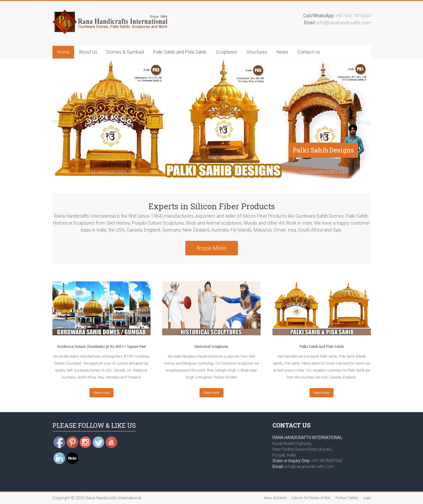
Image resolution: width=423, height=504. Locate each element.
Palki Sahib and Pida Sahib (180, 52)
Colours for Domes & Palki (311, 498)
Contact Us (309, 52)
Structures (257, 52)
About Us (88, 52)
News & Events (275, 498)
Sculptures (226, 52)
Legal (367, 498)
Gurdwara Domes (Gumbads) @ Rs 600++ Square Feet (101, 346)
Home (63, 52)
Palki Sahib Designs (323, 150)
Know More (212, 248)
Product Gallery (347, 498)
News (282, 52)
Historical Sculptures (211, 346)
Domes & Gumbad (125, 52)
